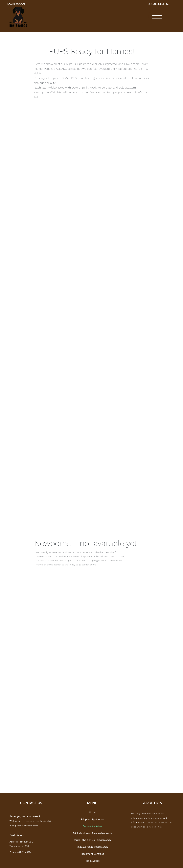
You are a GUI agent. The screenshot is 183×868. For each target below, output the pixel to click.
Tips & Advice (92, 861)
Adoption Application (92, 819)
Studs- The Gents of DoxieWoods (92, 840)
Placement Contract (92, 854)
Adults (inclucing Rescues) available (92, 833)
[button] (157, 17)
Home (92, 812)
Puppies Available (92, 826)
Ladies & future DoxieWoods (92, 847)
